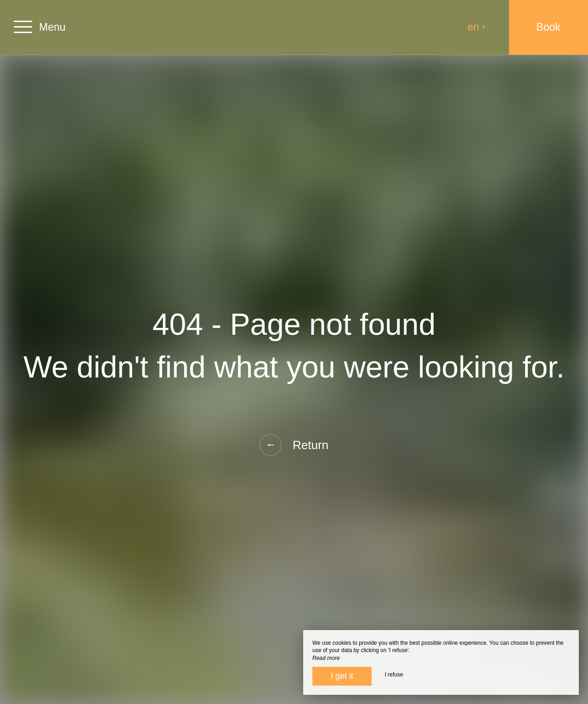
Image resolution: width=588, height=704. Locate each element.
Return (294, 445)
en (477, 27)
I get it (342, 676)
